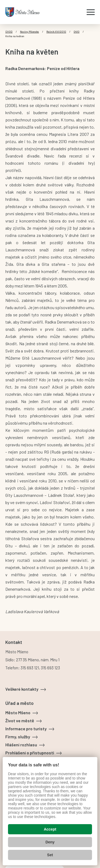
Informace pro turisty (26, 729)
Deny (50, 842)
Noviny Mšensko (29, 32)
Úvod (9, 32)
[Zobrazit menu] (91, 12)
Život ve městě (20, 721)
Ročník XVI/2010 (56, 32)
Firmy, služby (18, 737)
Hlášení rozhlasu (21, 745)
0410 (77, 32)
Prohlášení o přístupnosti (30, 753)
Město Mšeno (18, 713)
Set (50, 855)
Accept (50, 829)
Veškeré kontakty (22, 689)
